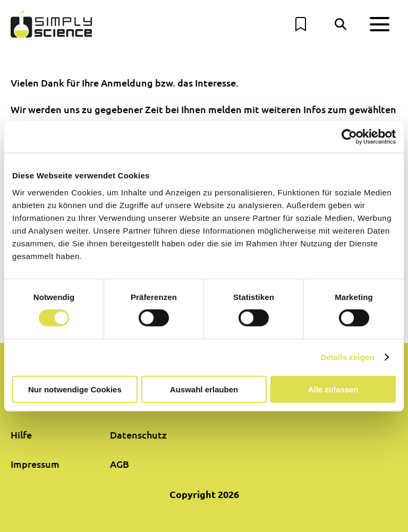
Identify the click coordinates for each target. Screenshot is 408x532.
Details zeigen (347, 357)
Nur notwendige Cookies (75, 389)
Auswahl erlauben (204, 389)
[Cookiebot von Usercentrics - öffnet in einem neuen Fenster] (349, 137)
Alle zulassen (333, 389)
